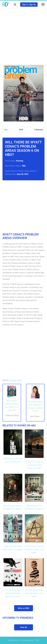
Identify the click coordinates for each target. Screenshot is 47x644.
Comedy (13, 380)
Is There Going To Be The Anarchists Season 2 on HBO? (34, 549)
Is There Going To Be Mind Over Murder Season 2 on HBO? (13, 593)
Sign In (25, 5)
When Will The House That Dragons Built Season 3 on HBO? (34, 465)
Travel (19, 380)
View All (24, 627)
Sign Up (32, 5)
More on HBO (24, 608)
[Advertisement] (23, 35)
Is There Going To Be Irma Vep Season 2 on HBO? (34, 593)
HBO (6, 130)
